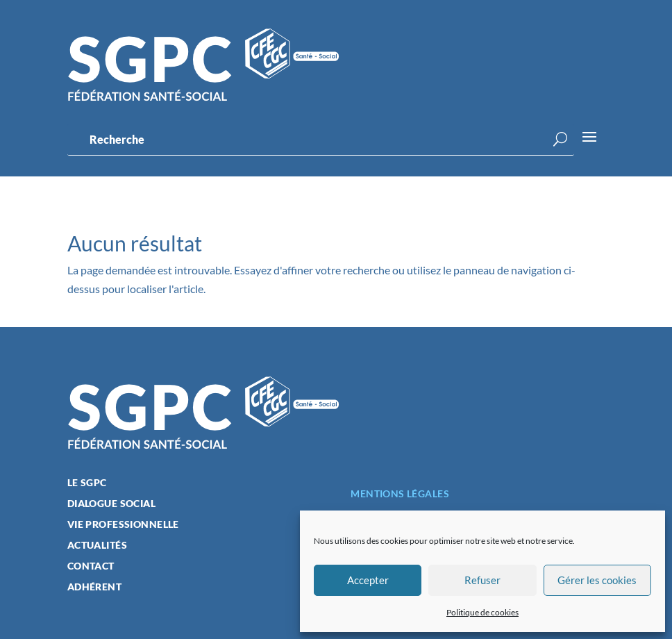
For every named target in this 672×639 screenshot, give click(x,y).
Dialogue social (111, 504)
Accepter (368, 580)
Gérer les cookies (597, 580)
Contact (91, 566)
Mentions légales (400, 493)
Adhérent (94, 587)
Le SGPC (87, 483)
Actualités (97, 546)
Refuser (482, 580)
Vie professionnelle (123, 525)
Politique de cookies (482, 612)
